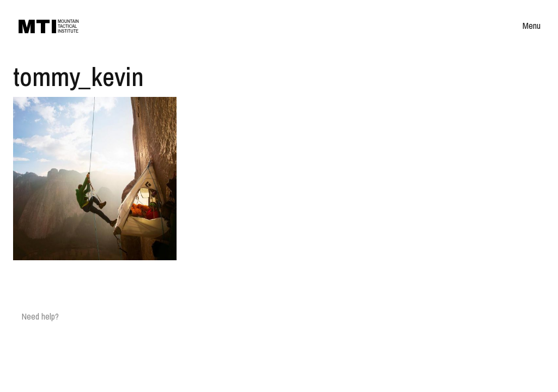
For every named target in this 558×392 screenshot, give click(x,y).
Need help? (40, 316)
